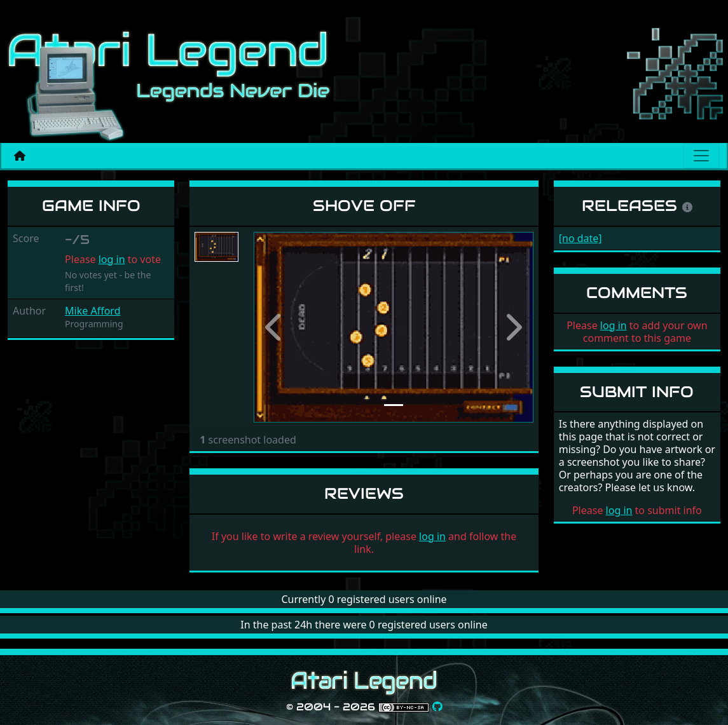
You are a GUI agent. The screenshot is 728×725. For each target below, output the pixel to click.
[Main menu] (701, 156)
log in (112, 259)
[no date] (580, 238)
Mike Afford (93, 311)
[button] (275, 327)
